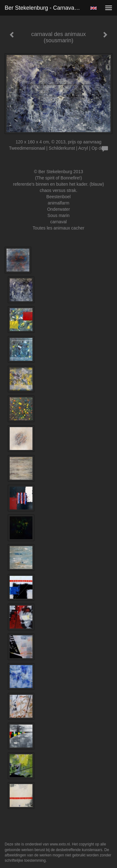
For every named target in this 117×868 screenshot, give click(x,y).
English (93, 8)
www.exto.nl (60, 844)
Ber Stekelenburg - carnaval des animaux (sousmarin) (45, 8)
